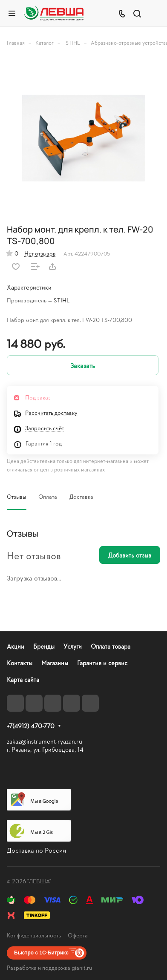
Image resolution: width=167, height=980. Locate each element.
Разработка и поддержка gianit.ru (49, 967)
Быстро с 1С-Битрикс (41, 953)
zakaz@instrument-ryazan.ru (45, 741)
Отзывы (16, 496)
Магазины (55, 663)
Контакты (20, 663)
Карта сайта (23, 680)
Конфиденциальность (34, 935)
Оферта (78, 935)
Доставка (81, 496)
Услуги (73, 646)
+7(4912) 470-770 (31, 726)
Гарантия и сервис (102, 663)
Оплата (48, 496)
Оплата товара (111, 646)
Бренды (44, 646)
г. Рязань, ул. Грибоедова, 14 (45, 749)
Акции (16, 646)
